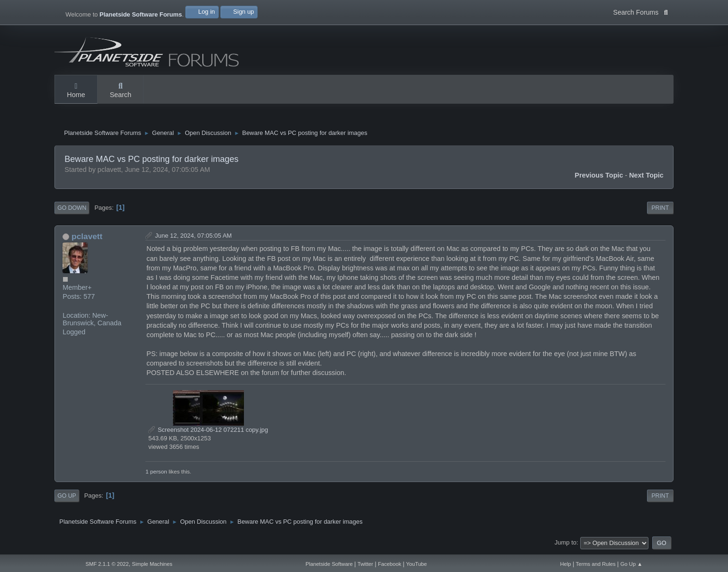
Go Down (72, 210)
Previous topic (599, 178)
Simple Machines (152, 564)
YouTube (416, 564)
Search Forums (641, 11)
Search (121, 91)
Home (76, 91)
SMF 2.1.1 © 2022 (107, 564)
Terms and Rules (596, 564)
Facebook (390, 564)
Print (660, 210)
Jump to (566, 545)
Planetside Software (329, 564)
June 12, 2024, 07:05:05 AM (193, 238)
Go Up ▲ (632, 564)
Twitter (365, 564)
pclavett (87, 239)
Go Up (67, 498)
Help (565, 564)
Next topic (646, 178)
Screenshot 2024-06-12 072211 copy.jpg (208, 432)
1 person (156, 474)
